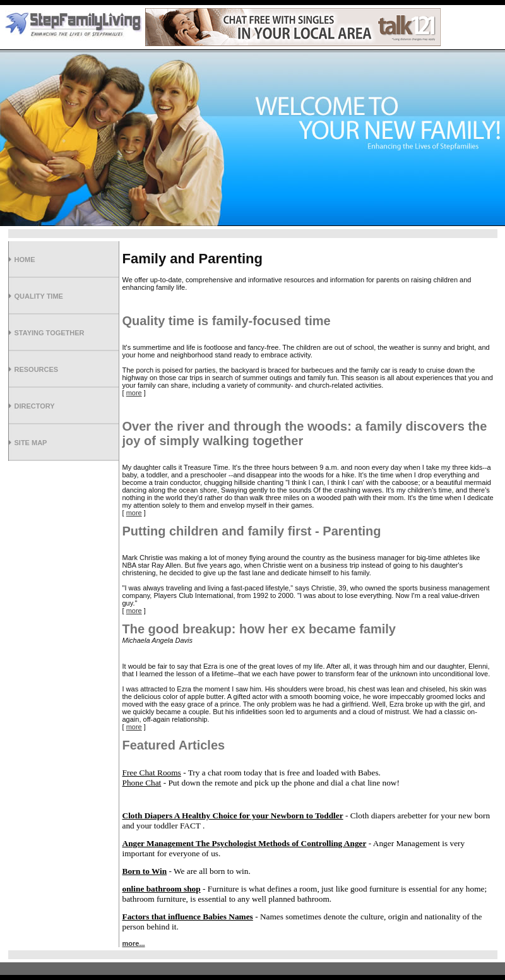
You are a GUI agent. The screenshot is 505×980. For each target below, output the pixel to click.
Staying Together (50, 333)
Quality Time (39, 296)
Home (25, 260)
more (134, 393)
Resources (37, 369)
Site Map (31, 443)
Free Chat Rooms (152, 773)
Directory (35, 406)
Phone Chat (142, 783)
